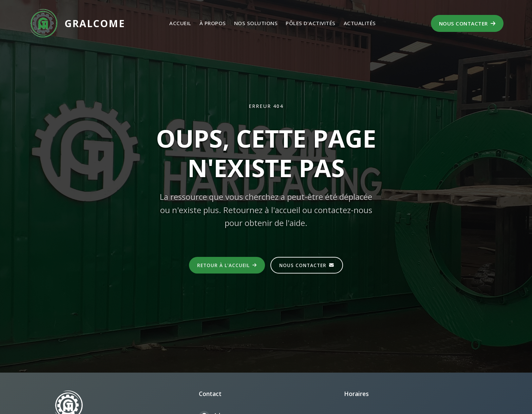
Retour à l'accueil (227, 266)
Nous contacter (467, 23)
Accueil (180, 23)
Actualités (360, 23)
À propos (213, 23)
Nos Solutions (256, 23)
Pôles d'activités (311, 23)
